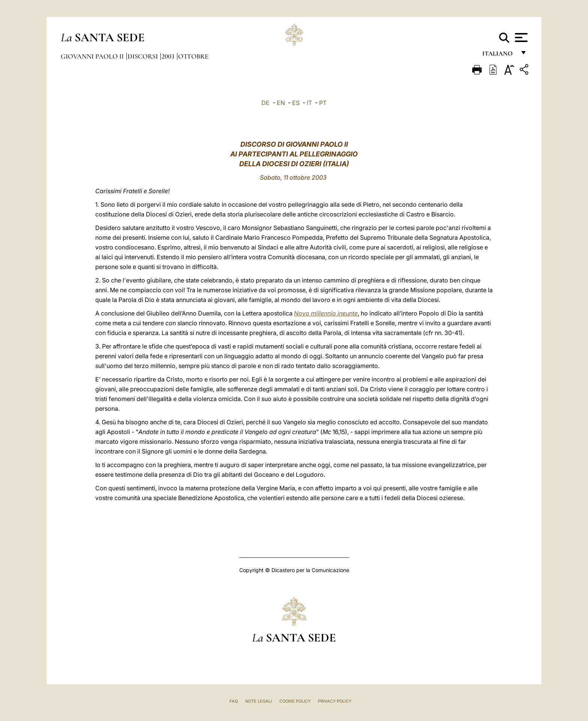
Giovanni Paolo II (93, 56)
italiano (499, 55)
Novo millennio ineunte (326, 313)
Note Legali (259, 701)
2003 (169, 56)
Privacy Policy (335, 701)
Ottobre (193, 56)
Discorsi (143, 56)
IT (309, 103)
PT (323, 103)
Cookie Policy (295, 701)
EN (281, 103)
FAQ (234, 701)
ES (296, 103)
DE (265, 103)
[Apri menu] (520, 38)
